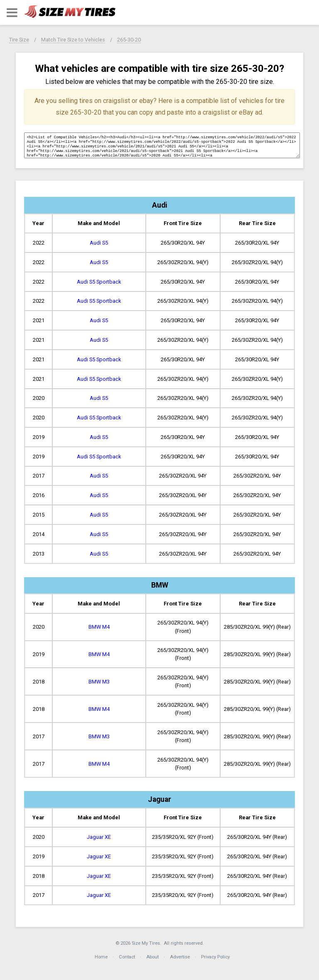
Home (101, 957)
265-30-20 (129, 40)
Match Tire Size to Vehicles (73, 40)
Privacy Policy (215, 957)
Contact (127, 957)
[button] (12, 13)
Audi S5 (99, 243)
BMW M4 (99, 627)
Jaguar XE (99, 837)
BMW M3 (99, 682)
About (152, 957)
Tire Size (19, 40)
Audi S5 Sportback (99, 282)
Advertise (180, 957)
